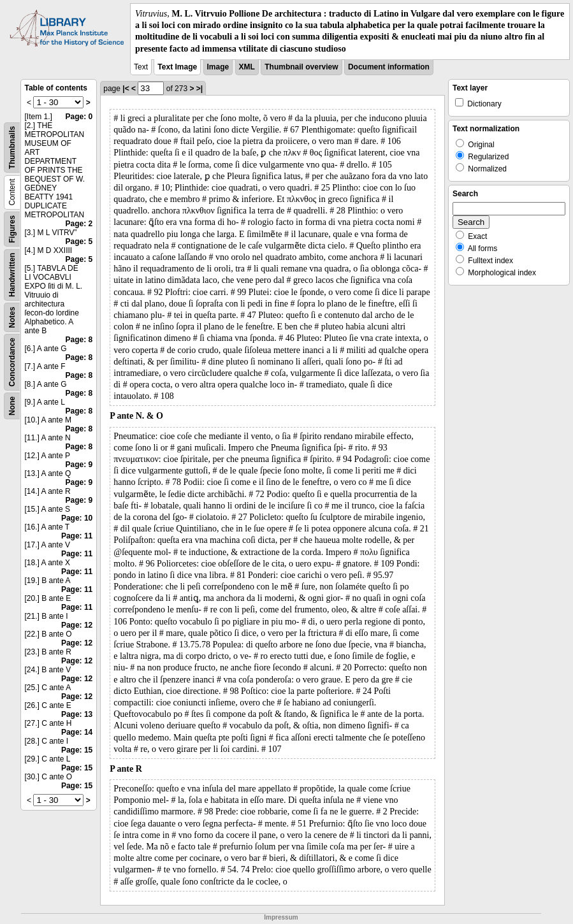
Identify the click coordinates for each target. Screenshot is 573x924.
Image (218, 67)
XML (247, 67)
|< (126, 89)
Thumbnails (12, 148)
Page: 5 (79, 242)
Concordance (12, 362)
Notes (12, 317)
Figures (12, 229)
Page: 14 (77, 732)
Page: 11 (77, 536)
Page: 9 (79, 465)
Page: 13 (77, 714)
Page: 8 (79, 340)
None (12, 406)
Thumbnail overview (301, 67)
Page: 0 (79, 117)
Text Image (177, 67)
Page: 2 (79, 224)
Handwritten (12, 274)
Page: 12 (77, 625)
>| (199, 89)
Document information (389, 67)
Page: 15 (77, 750)
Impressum (281, 917)
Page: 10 (77, 518)
